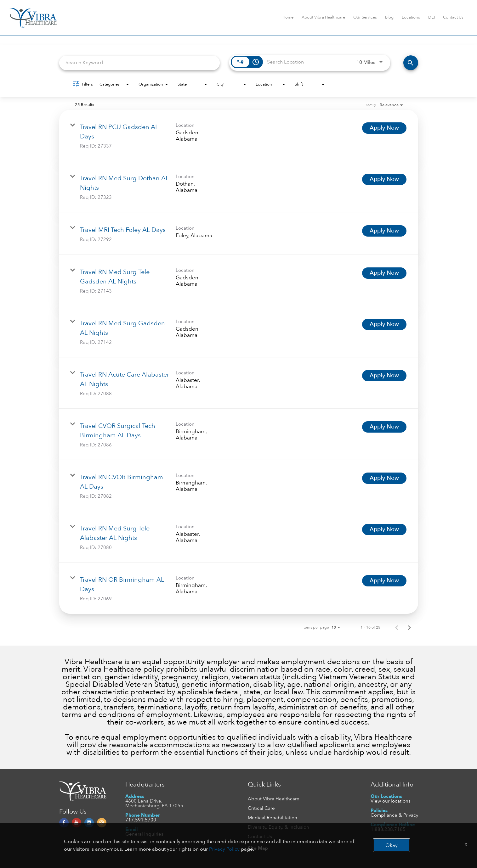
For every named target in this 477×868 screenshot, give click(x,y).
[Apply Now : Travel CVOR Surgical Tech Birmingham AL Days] (384, 427)
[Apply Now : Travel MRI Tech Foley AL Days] (384, 231)
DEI (432, 17)
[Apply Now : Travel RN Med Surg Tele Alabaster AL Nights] (384, 529)
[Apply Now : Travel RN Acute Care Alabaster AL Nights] (384, 376)
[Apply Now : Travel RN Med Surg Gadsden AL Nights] (384, 324)
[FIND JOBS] (411, 63)
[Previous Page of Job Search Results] (397, 627)
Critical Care (261, 808)
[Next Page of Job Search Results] (409, 627)
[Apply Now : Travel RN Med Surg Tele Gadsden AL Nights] (384, 273)
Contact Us (453, 17)
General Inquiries (144, 834)
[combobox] (140, 63)
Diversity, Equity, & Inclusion (278, 827)
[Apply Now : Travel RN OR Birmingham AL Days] (384, 581)
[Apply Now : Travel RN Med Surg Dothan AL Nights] (384, 179)
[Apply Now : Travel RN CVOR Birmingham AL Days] (384, 478)
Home (288, 17)
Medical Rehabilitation (273, 818)
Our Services (365, 17)
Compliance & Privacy (394, 815)
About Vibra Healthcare (323, 17)
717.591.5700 (141, 820)
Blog (389, 17)
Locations (411, 17)
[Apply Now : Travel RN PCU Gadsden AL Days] (384, 128)
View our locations (391, 801)
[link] (239, 135)
